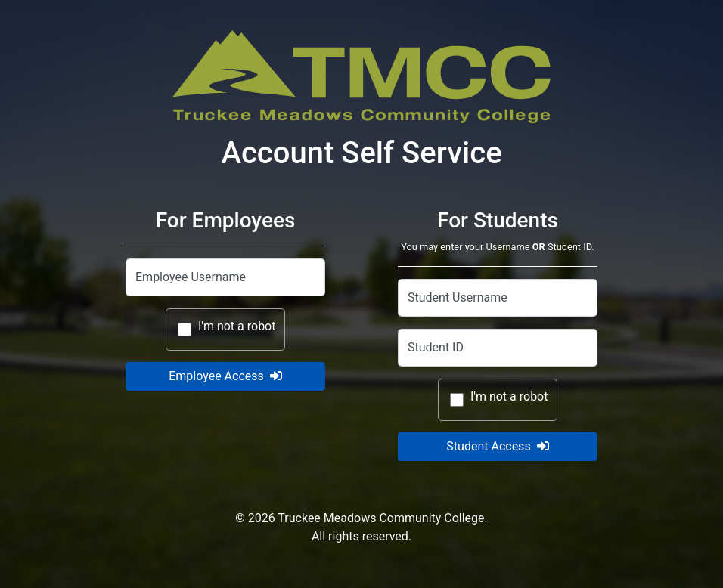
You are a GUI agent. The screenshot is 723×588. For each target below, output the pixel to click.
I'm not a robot (237, 326)
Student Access (497, 446)
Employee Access (225, 376)
